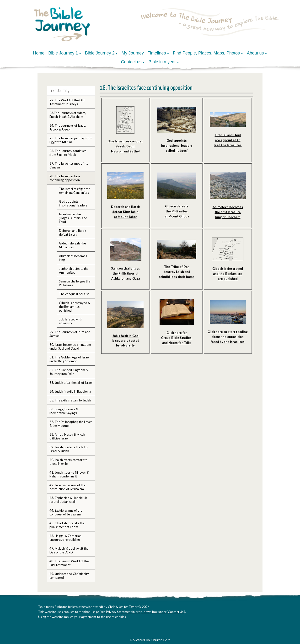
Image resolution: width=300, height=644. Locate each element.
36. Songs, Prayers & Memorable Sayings (64, 411)
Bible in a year (162, 62)
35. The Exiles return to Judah (70, 400)
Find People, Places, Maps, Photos (206, 53)
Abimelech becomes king (73, 258)
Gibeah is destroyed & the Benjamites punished (75, 307)
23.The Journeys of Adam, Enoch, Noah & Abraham (68, 115)
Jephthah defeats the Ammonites (74, 271)
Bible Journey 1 (63, 53)
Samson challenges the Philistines (75, 283)
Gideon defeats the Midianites (72, 245)
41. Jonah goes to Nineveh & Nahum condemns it (69, 474)
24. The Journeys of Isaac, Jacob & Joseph (68, 127)
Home (39, 53)
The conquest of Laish (74, 294)
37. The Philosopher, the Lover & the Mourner (71, 424)
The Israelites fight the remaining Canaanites (75, 191)
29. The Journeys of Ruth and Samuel (70, 334)
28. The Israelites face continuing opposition (65, 178)
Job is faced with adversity (71, 321)
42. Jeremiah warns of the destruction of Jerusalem (67, 487)
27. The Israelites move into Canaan (69, 165)
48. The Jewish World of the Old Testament (69, 563)
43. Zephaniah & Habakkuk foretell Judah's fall (68, 500)
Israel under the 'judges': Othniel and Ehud (73, 218)
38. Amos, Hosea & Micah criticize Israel (67, 436)
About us (255, 53)
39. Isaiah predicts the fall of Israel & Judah (69, 449)
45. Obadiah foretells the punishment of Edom (67, 525)
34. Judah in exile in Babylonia (70, 391)
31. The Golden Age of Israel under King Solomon (69, 359)
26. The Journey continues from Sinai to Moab (68, 153)
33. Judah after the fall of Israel (71, 383)
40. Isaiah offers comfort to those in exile (68, 462)
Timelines (157, 53)
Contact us (131, 62)
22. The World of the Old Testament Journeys (67, 102)
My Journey (133, 53)
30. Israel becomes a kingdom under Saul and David (70, 346)
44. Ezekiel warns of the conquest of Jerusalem (66, 512)
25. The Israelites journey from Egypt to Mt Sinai (71, 140)
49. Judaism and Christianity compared (69, 576)
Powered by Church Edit (150, 640)
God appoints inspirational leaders (73, 203)
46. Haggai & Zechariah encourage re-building (65, 538)
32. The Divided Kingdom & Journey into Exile (69, 372)
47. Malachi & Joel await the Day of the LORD (69, 550)
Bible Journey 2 (100, 53)
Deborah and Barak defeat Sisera (73, 233)
